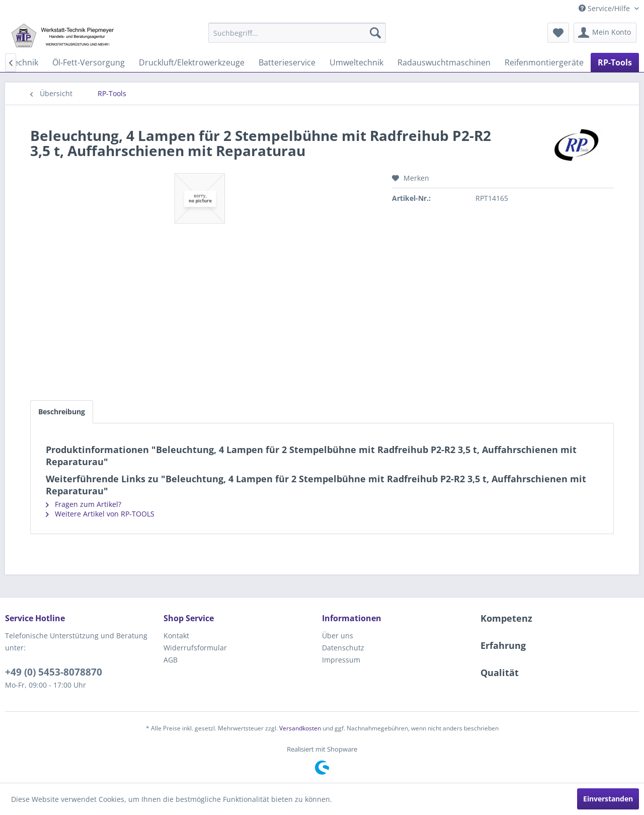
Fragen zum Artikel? (84, 504)
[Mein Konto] (605, 33)
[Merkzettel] (558, 33)
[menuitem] (297, 33)
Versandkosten (300, 728)
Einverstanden (608, 799)
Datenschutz (343, 648)
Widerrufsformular (195, 648)
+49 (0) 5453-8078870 (54, 672)
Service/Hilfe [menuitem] (605, 8)
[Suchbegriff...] (297, 33)
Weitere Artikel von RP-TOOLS (100, 514)
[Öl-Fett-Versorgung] (89, 62)
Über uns (338, 636)
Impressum (341, 660)
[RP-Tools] (615, 62)
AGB (171, 660)
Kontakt (176, 636)
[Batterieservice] (287, 62)
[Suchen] (375, 33)
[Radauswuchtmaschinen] (444, 62)
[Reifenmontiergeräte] (544, 62)
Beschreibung (62, 412)
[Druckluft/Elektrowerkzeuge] (192, 62)
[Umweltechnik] (356, 62)
